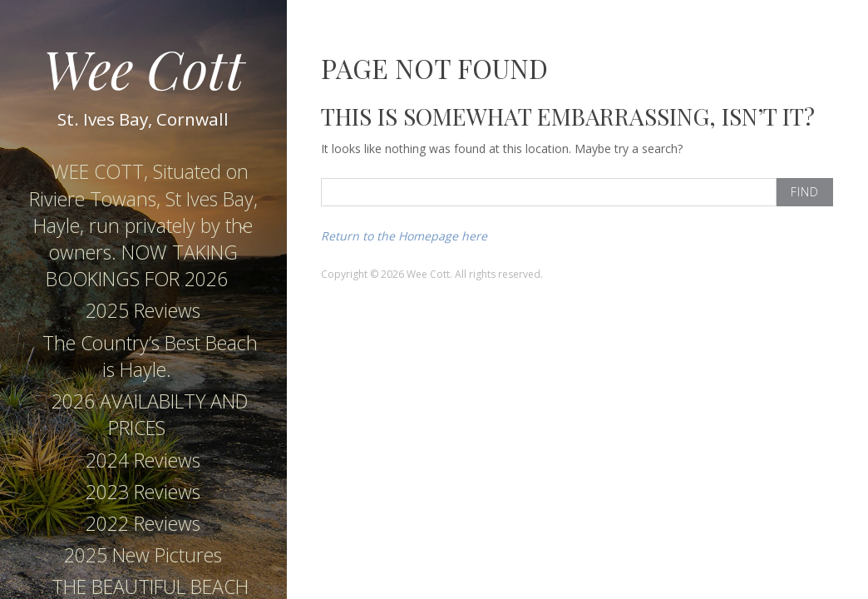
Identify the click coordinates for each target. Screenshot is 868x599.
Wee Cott (143, 68)
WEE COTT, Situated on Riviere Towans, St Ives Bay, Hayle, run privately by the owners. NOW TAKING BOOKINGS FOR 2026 (143, 225)
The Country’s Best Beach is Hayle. (150, 356)
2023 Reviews (143, 492)
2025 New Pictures (143, 555)
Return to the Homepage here (404, 236)
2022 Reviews (143, 523)
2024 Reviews (143, 460)
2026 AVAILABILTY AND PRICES (150, 414)
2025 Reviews (143, 310)
